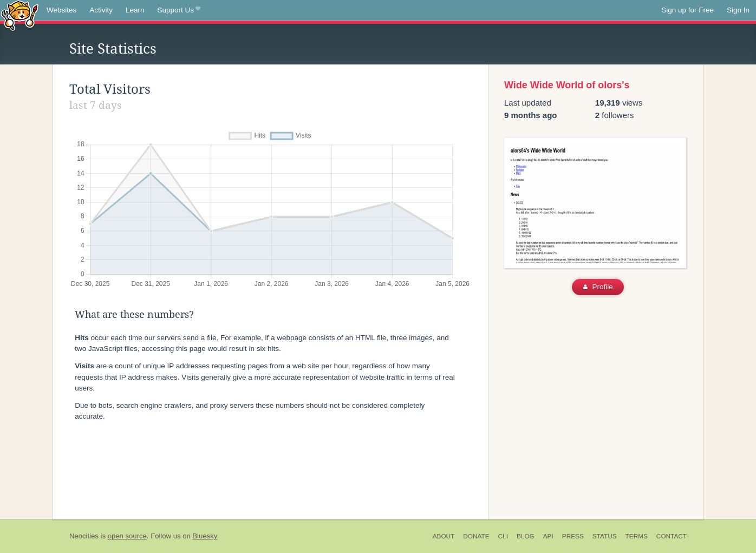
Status (605, 536)
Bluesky (205, 536)
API (548, 536)
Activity (101, 10)
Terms (637, 536)
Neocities (84, 536)
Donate (476, 536)
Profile (598, 287)
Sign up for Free (687, 10)
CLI (503, 536)
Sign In (738, 10)
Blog (526, 536)
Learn (135, 10)
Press (573, 536)
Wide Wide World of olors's (567, 85)
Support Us (179, 10)
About (444, 536)
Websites (61, 10)
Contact (672, 536)
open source (127, 536)
